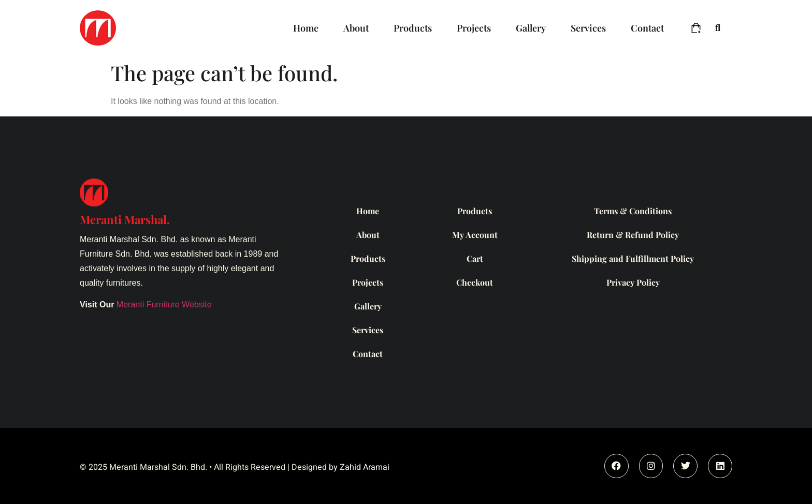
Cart (475, 258)
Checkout (475, 282)
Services (588, 28)
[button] (718, 28)
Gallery (531, 28)
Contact (647, 28)
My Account (475, 235)
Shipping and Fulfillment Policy (633, 258)
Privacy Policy (633, 282)
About (356, 28)
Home (306, 28)
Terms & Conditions (633, 211)
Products (413, 28)
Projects (474, 28)
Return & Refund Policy (633, 235)
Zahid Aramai (365, 467)
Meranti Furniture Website (164, 305)
